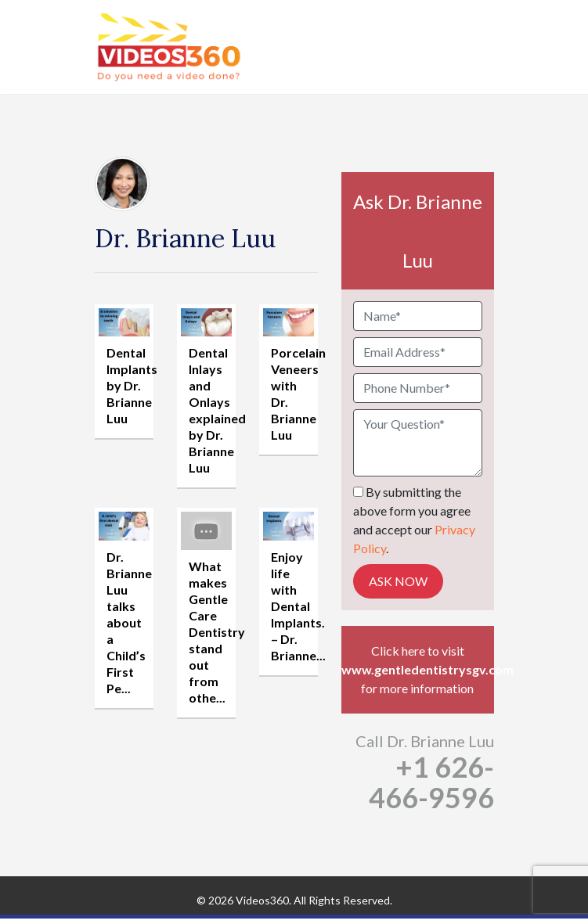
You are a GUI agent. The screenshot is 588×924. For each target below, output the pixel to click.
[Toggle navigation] (484, 47)
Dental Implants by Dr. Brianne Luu (132, 385)
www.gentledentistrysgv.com (418, 669)
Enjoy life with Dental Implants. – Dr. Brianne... (298, 606)
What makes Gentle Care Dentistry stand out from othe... (217, 632)
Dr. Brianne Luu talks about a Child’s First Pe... (129, 622)
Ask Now (398, 581)
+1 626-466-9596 (431, 782)
